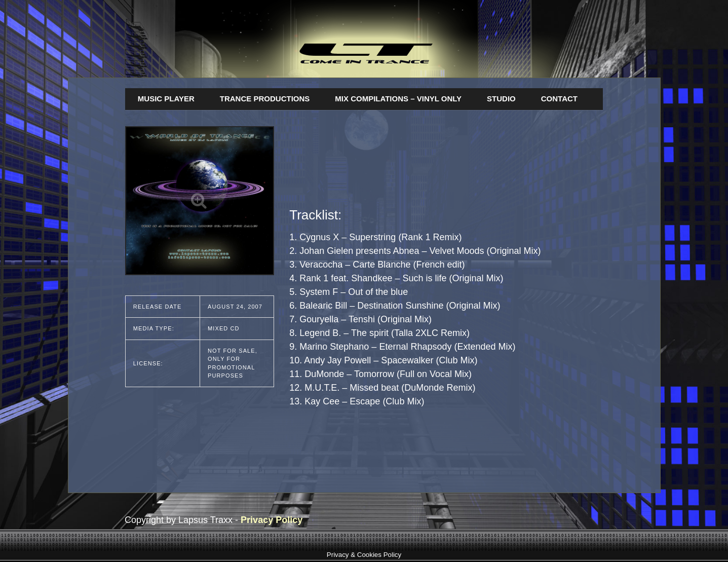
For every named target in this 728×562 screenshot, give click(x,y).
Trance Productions (265, 99)
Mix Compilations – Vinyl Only (398, 99)
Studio (501, 99)
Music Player (166, 99)
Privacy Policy (272, 520)
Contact (559, 99)
